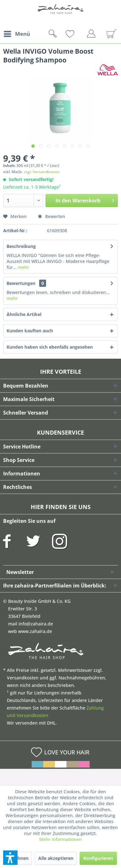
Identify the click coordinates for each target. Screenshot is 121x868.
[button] (10, 858)
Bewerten (51, 216)
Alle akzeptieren (56, 858)
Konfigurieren (98, 858)
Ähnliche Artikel (24, 314)
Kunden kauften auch (30, 331)
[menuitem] (17, 34)
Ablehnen (18, 858)
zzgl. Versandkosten (42, 172)
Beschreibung (21, 246)
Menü (17, 33)
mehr (23, 267)
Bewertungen (21, 283)
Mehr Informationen (60, 839)
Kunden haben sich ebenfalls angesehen (50, 347)
